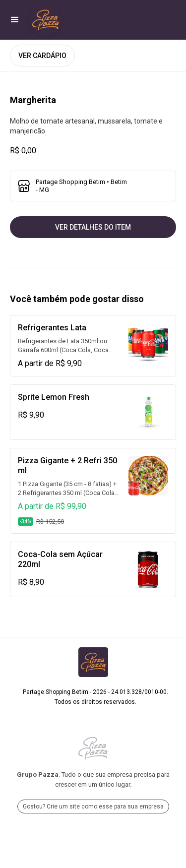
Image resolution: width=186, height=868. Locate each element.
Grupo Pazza (38, 775)
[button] (15, 20)
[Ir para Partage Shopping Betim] (46, 20)
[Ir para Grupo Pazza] (93, 748)
